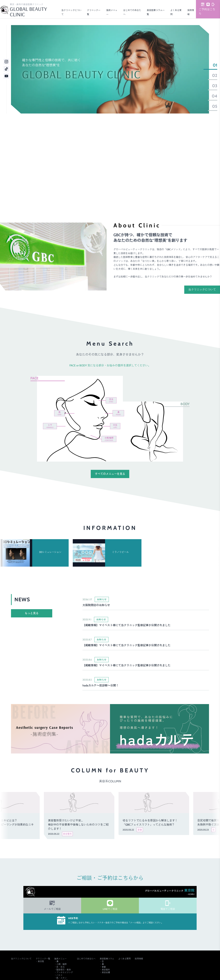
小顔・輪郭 (62, 964)
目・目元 (60, 967)
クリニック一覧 (43, 959)
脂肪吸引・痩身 (64, 970)
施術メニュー (60, 959)
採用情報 (139, 959)
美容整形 (106, 970)
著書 (104, 967)
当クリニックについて (202, 290)
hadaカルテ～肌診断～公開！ (101, 685)
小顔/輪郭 (109, 439)
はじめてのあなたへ (86, 959)
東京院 (41, 961)
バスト (59, 975)
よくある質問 (124, 959)
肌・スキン (62, 978)
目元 (111, 400)
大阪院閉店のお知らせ (96, 605)
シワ (50, 426)
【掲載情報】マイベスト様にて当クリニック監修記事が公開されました (126, 625)
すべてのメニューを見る (110, 474)
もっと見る (32, 613)
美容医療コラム (107, 959)
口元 (115, 426)
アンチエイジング (65, 972)
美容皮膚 (106, 972)
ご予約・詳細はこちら (165, 190)
